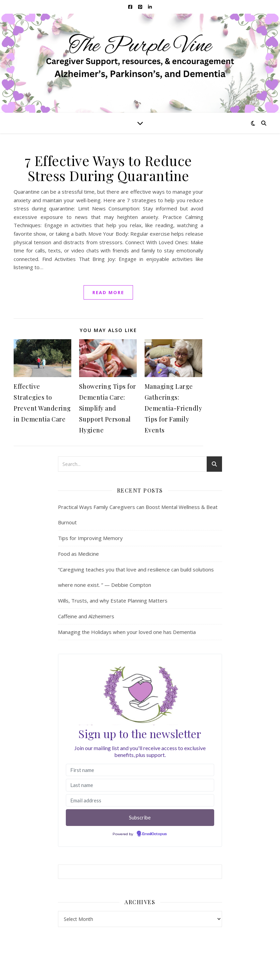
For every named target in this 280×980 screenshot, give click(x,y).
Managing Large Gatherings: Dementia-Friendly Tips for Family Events (173, 408)
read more (108, 292)
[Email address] (140, 800)
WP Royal (56, 967)
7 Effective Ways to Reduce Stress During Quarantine (108, 168)
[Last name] (140, 785)
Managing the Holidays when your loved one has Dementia (127, 632)
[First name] (140, 770)
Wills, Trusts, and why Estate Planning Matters (113, 601)
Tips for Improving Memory (90, 538)
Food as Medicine (78, 554)
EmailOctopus (154, 834)
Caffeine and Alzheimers (86, 616)
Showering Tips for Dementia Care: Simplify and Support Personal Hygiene (108, 408)
